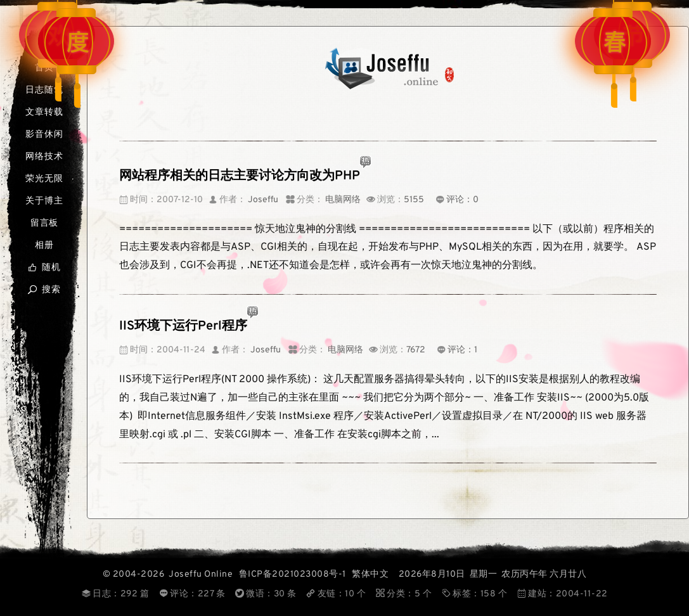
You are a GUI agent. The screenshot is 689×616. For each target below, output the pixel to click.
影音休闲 (44, 135)
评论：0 (462, 200)
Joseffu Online (201, 574)
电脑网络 (343, 200)
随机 (44, 268)
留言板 (44, 223)
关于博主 (44, 201)
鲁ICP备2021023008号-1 (293, 574)
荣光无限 (44, 179)
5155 (414, 200)
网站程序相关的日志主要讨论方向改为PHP (240, 176)
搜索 (44, 290)
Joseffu (263, 200)
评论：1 (462, 350)
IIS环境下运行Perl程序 (183, 326)
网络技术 (44, 157)
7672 (416, 350)
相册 (44, 246)
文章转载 (44, 112)
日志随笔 (44, 90)
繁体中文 (370, 574)
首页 (44, 68)
